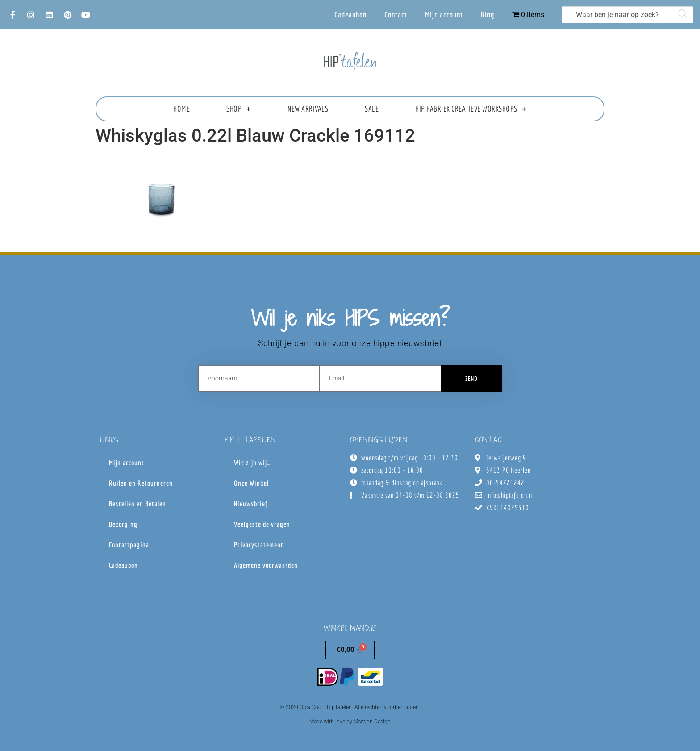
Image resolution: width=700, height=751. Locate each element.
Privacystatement (259, 545)
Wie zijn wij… (252, 463)
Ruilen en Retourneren (141, 483)
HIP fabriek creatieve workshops (471, 109)
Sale (372, 109)
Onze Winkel (251, 483)
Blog (488, 15)
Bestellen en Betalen (137, 504)
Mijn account (444, 15)
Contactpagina (129, 545)
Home (181, 109)
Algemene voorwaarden (266, 565)
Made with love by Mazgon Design (350, 722)
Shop (239, 109)
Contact (396, 15)
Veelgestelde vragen (262, 524)
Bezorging (123, 524)
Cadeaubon (350, 15)
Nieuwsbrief (251, 504)
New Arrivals (308, 109)
